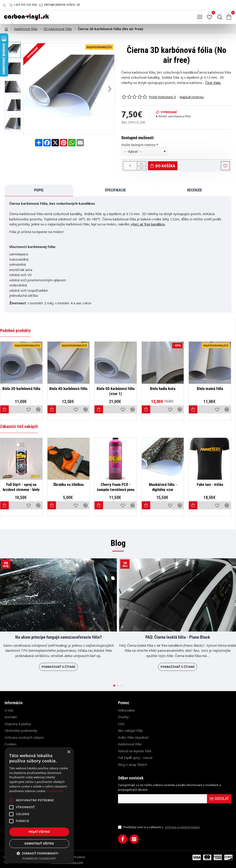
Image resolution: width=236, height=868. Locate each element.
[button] (110, 89)
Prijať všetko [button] (39, 832)
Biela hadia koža (163, 389)
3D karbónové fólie (58, 29)
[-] (141, 169)
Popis (14, 192)
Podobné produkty (15, 330)
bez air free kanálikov (149, 226)
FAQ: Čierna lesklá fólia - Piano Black (178, 637)
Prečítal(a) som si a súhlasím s (159, 828)
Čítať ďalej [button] (213, 83)
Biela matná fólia (210, 389)
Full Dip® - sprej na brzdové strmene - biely (21, 487)
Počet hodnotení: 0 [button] (162, 97)
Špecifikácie (41, 192)
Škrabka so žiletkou (68, 485)
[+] (141, 164)
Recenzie (70, 192)
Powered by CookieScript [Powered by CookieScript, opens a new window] (39, 858)
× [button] (69, 752)
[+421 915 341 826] (23, 5)
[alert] (39, 805)
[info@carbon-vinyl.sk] (60, 5)
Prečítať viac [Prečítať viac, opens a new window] (55, 791)
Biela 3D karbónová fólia (21, 389)
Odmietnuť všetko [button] (39, 843)
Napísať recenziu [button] (192, 97)
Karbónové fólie (26, 29)
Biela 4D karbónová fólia (68, 389)
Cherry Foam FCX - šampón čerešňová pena (116, 487)
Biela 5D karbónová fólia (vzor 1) (116, 391)
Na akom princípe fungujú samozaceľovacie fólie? (59, 637)
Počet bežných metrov (139, 145)
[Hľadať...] (219, 17)
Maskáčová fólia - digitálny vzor (163, 487)
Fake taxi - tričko (210, 485)
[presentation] (150, 814)
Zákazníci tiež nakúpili (19, 427)
